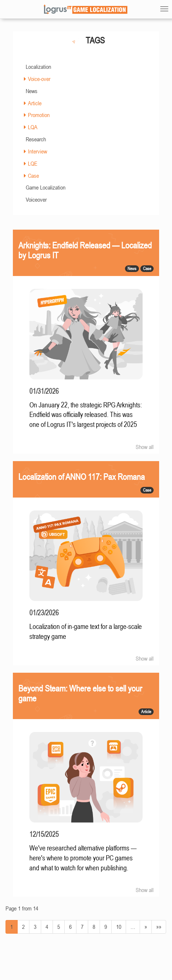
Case (33, 176)
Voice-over (39, 79)
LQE (33, 163)
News (32, 91)
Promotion (39, 115)
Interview (37, 151)
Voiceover (36, 199)
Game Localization (46, 187)
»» (159, 927)
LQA (33, 127)
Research (36, 139)
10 (119, 927)
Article (35, 103)
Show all (145, 447)
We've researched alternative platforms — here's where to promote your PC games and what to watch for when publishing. (83, 858)
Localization (38, 67)
